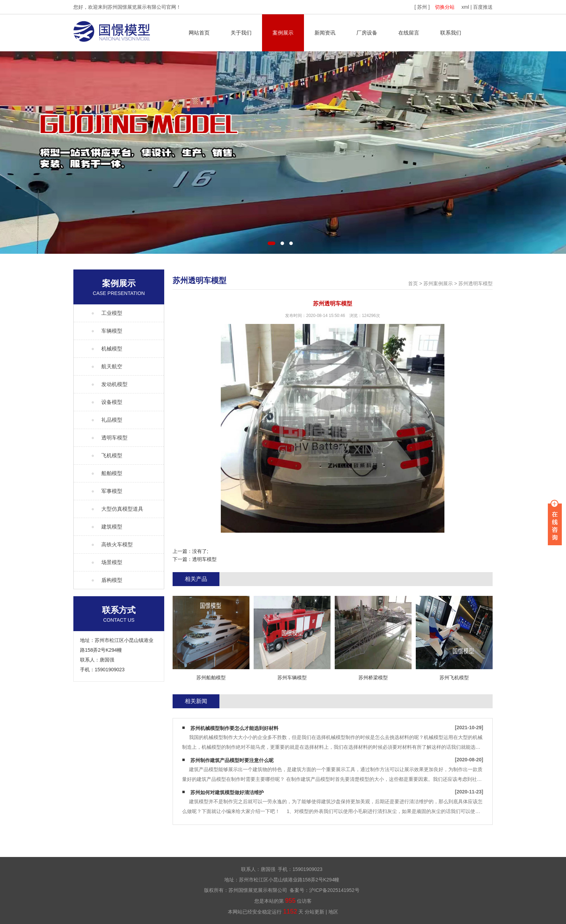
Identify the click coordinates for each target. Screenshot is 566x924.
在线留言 (409, 33)
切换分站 (445, 7)
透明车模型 (204, 559)
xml (465, 7)
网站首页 (199, 33)
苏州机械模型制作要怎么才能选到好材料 (234, 728)
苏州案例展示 (438, 283)
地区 (333, 912)
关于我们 (241, 33)
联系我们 (451, 33)
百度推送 (483, 7)
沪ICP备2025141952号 (334, 890)
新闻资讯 (325, 33)
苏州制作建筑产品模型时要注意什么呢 (232, 760)
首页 (413, 283)
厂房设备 (367, 33)
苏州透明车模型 (476, 283)
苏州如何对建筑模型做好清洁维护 (227, 792)
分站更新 (314, 912)
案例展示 (283, 33)
